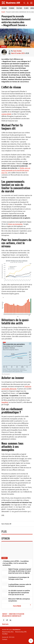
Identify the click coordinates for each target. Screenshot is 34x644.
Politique (19, 8)
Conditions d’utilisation (16, 614)
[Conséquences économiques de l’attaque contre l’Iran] (5, 577)
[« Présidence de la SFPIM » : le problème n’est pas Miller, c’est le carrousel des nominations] (17, 550)
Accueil (3, 12)
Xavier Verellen (17, 51)
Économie (12, 8)
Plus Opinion (22, 605)
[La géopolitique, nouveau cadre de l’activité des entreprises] (5, 584)
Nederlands (5, 624)
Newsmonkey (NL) (8, 632)
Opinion (3, 47)
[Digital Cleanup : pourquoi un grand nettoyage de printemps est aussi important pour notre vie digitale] (5, 570)
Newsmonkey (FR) (21, 632)
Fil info (26, 8)
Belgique (4, 8)
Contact (5, 614)
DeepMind (5, 402)
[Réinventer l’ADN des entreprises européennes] (5, 599)
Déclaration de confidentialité (12, 616)
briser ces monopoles (15, 224)
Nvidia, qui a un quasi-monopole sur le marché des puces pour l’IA (16, 170)
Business (5, 558)
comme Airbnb (6, 114)
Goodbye (5, 634)
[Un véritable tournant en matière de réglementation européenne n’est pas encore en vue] (5, 591)
